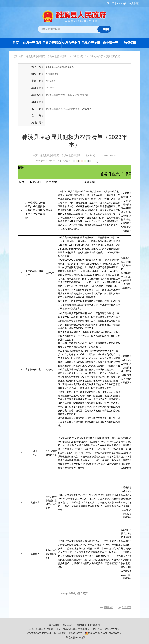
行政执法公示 (96, 56)
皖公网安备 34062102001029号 (103, 633)
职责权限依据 (113, 56)
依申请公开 (111, 43)
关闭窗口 (126, 607)
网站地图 (54, 625)
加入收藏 (134, 3)
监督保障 (130, 43)
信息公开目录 (32, 43)
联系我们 (95, 625)
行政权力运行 (79, 56)
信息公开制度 (71, 43)
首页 (16, 43)
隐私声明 (68, 625)
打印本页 (109, 607)
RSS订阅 (122, 3)
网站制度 (82, 625)
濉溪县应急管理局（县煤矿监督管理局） (47, 56)
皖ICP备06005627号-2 (39, 633)
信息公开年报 (91, 43)
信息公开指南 (52, 43)
